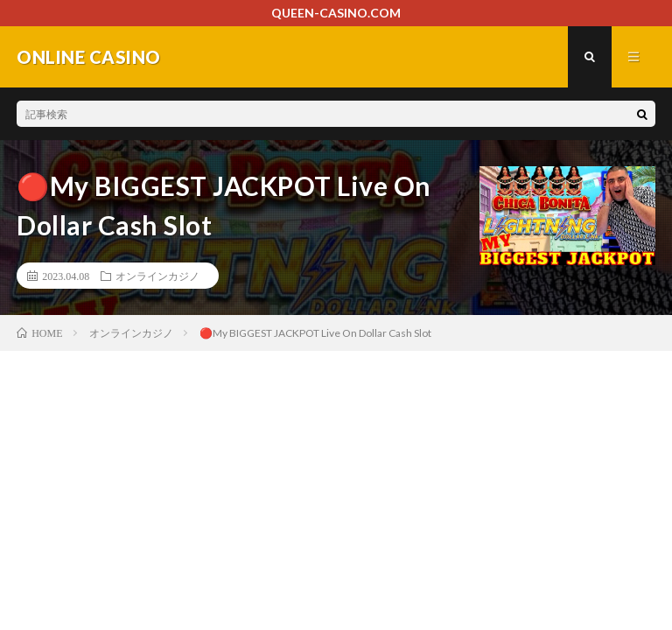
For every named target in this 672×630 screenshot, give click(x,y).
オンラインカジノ (157, 276)
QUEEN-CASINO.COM (336, 13)
